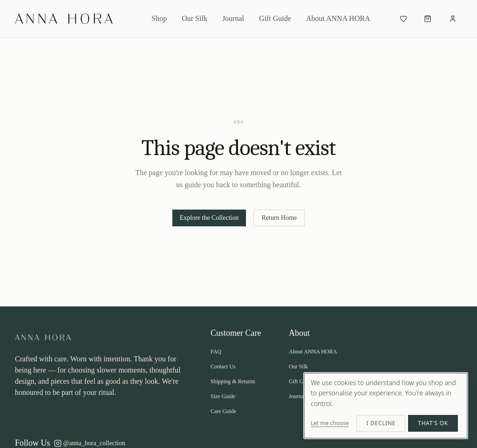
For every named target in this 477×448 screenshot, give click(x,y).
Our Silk (194, 18)
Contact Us (223, 367)
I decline (381, 423)
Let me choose (330, 423)
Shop (159, 18)
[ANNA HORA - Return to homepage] (71, 19)
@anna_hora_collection (90, 443)
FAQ (216, 352)
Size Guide (223, 396)
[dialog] (386, 406)
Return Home (279, 218)
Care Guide (223, 411)
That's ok (433, 423)
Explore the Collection (209, 218)
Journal (233, 18)
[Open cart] (428, 19)
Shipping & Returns (233, 381)
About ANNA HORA (338, 18)
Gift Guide (275, 18)
